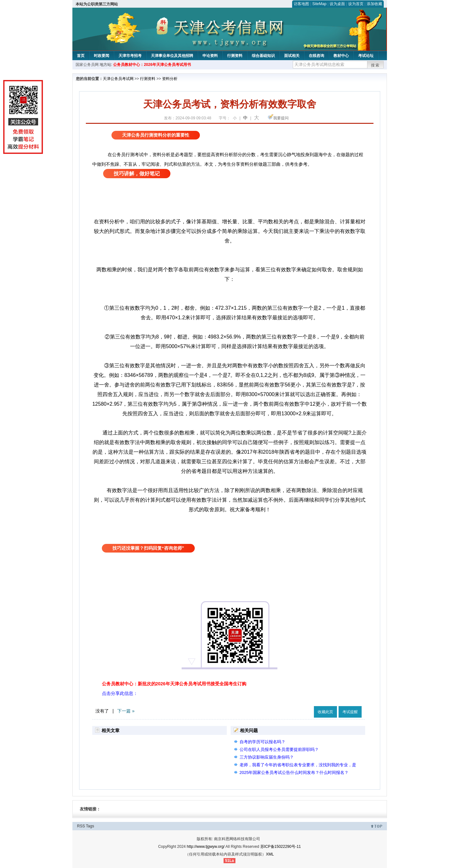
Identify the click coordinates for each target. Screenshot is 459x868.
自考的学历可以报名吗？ (262, 742)
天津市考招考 (130, 56)
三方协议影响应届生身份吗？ (267, 757)
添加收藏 (374, 4)
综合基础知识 (263, 56)
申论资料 (210, 56)
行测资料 (235, 56)
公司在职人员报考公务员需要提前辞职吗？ (279, 749)
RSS (81, 826)
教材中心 (341, 56)
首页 (81, 56)
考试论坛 (366, 56)
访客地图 (301, 4)
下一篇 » (126, 711)
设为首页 (356, 4)
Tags (90, 826)
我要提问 (281, 118)
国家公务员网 (87, 65)
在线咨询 (316, 56)
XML (270, 854)
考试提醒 (350, 712)
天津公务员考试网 (118, 79)
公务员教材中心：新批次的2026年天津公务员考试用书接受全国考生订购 (174, 684)
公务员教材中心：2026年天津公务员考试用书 (152, 65)
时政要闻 (102, 56)
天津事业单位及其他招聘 (172, 56)
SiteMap (319, 4)
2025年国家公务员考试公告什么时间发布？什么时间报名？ (294, 772)
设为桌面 (337, 4)
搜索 (375, 65)
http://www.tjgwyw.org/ (206, 847)
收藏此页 (325, 712)
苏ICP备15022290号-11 (281, 847)
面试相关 (292, 56)
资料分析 (170, 79)
